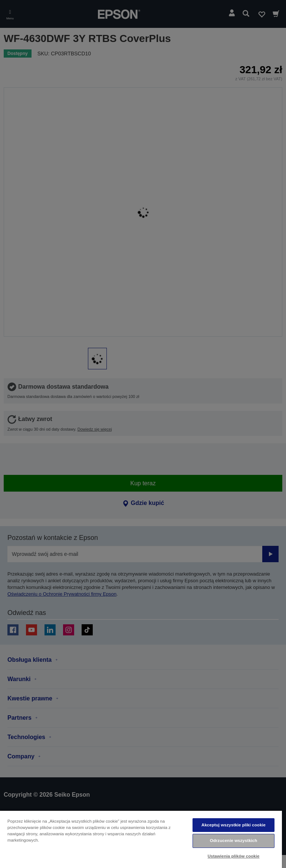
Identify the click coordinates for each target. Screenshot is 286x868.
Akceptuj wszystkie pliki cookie (234, 825)
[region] (141, 839)
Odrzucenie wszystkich (234, 841)
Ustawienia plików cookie (234, 856)
